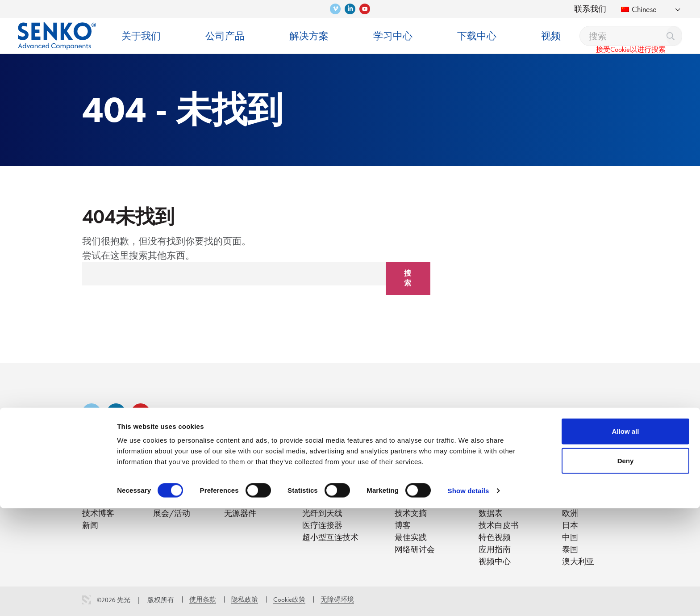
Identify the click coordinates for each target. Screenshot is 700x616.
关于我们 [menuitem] (141, 36)
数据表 (491, 513)
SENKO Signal (176, 501)
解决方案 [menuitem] (309, 36)
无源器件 (240, 513)
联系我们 (590, 9)
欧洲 (570, 513)
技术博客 (98, 513)
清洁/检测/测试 (253, 501)
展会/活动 (172, 513)
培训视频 (411, 501)
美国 (570, 489)
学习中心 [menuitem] (393, 36)
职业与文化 (173, 489)
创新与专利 (102, 501)
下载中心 (495, 474)
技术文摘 (411, 513)
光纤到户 (318, 489)
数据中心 (318, 501)
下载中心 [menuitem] (477, 36)
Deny (626, 568)
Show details (469, 598)
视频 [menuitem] (551, 36)
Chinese (639, 9)
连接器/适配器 (251, 489)
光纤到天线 (322, 513)
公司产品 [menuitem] (225, 36)
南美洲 (574, 501)
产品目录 (495, 489)
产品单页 (495, 501)
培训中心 (411, 489)
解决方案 (318, 474)
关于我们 (98, 474)
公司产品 (240, 474)
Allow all (626, 539)
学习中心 (411, 474)
